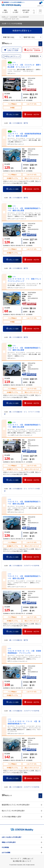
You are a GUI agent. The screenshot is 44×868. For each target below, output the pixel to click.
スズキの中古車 (14, 17)
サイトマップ (15, 859)
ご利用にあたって (28, 859)
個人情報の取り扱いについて (22, 861)
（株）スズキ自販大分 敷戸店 (18, 123)
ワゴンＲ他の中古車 (24, 17)
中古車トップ (5, 17)
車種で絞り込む (12, 37)
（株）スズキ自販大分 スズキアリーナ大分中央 (24, 566)
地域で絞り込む (32, 37)
